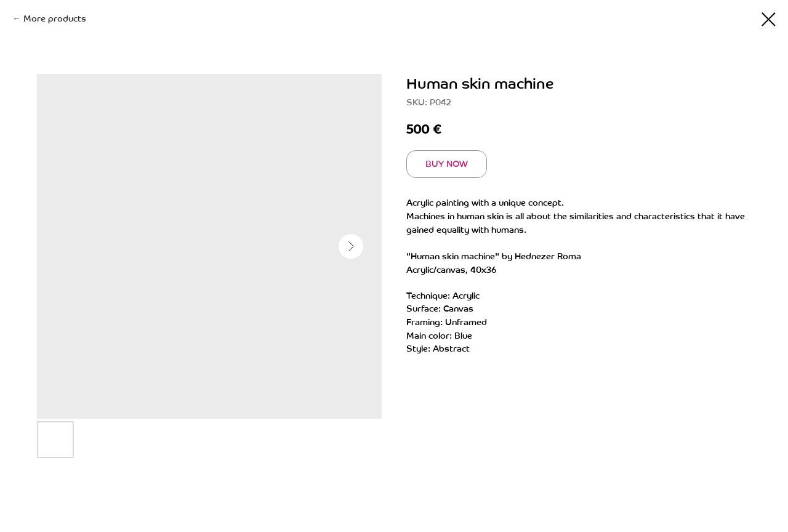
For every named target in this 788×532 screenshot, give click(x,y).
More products (55, 19)
